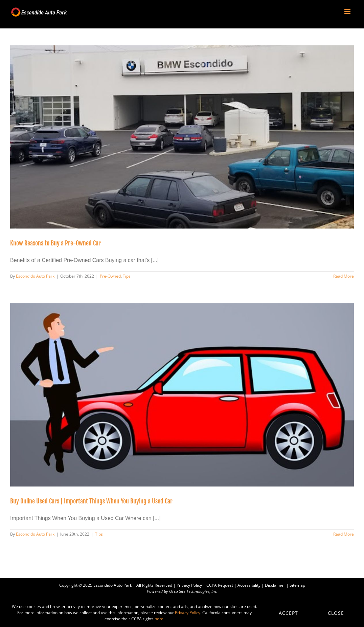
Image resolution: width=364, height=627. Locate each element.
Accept (288, 613)
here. (160, 619)
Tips (127, 276)
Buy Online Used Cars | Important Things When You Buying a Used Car (91, 501)
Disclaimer (275, 585)
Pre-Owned (110, 276)
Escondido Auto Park (35, 276)
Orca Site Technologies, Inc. (193, 591)
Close (336, 613)
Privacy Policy (189, 585)
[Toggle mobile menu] (348, 12)
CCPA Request (220, 585)
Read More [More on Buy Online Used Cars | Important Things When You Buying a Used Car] (344, 534)
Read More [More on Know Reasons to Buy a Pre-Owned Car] (344, 276)
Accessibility (249, 585)
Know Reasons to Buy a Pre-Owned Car (55, 243)
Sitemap (297, 585)
